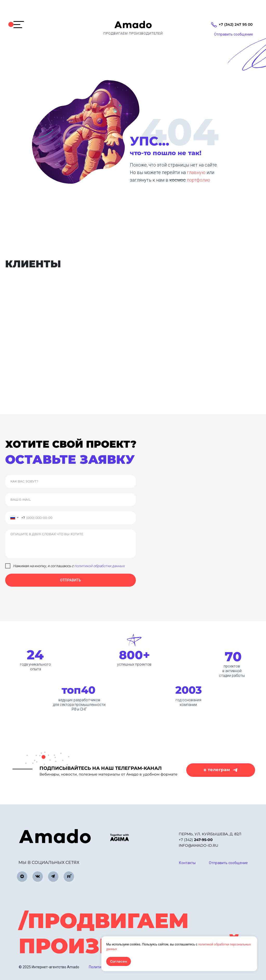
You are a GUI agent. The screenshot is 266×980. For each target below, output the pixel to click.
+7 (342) (196, 840)
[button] (233, 35)
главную (197, 172)
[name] (71, 481)
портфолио (198, 180)
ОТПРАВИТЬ (71, 580)
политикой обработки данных (99, 566)
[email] (71, 500)
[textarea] (71, 544)
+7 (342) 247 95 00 (236, 24)
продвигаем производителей (133, 33)
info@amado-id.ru (198, 845)
